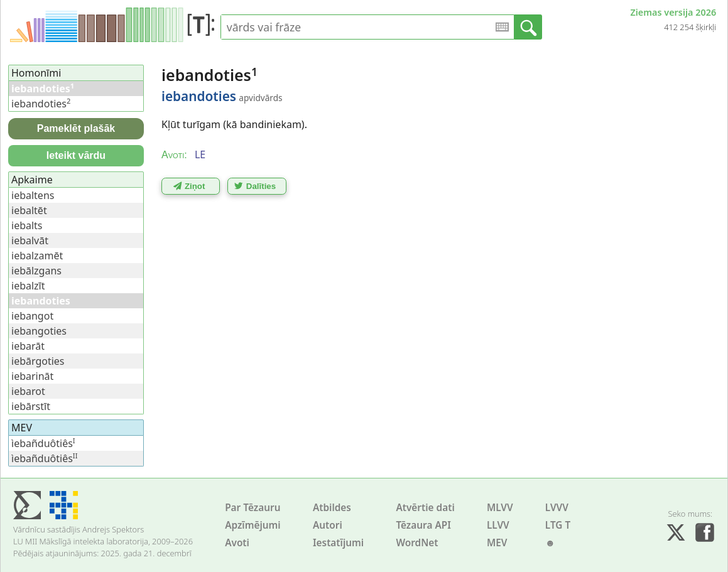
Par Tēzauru (253, 508)
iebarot (28, 391)
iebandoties (41, 104)
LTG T (558, 525)
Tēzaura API (423, 525)
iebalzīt (28, 286)
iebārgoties (38, 361)
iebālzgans (36, 271)
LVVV (557, 508)
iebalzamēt (37, 256)
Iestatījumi (338, 543)
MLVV (500, 508)
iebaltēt (29, 210)
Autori (328, 525)
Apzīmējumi (253, 525)
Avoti (237, 543)
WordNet (417, 543)
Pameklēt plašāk (76, 128)
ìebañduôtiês (43, 443)
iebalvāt (30, 240)
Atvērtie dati (425, 508)
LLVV (498, 525)
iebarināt (32, 376)
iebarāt (28, 346)
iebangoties (39, 331)
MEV (497, 543)
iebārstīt (31, 406)
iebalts (27, 225)
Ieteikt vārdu (76, 155)
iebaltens (33, 195)
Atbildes (332, 508)
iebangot (32, 316)
